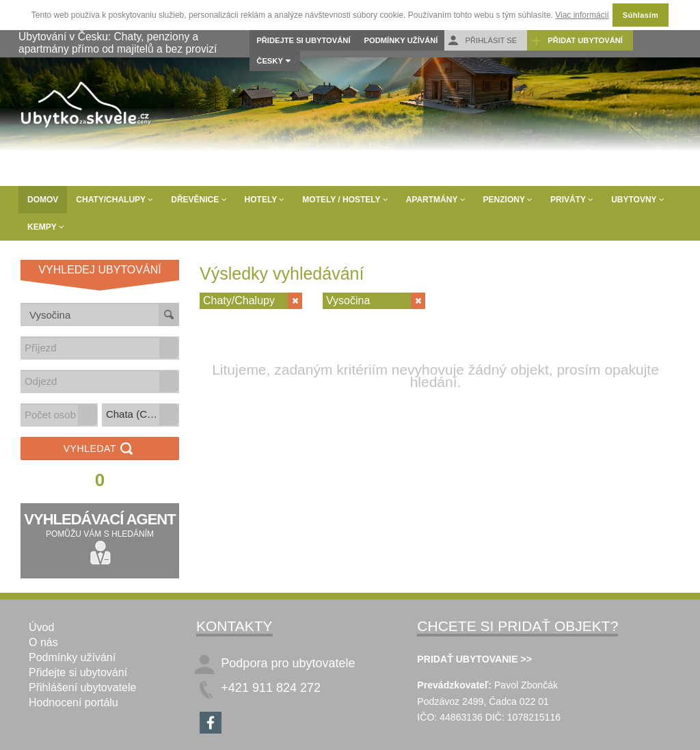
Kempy (46, 227)
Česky (270, 61)
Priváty (572, 200)
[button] (169, 348)
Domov (43, 200)
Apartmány (436, 200)
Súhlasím (641, 15)
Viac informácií (582, 15)
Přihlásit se (482, 41)
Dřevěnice (199, 200)
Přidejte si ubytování (303, 40)
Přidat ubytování (577, 41)
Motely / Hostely (345, 200)
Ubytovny (638, 200)
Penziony (508, 200)
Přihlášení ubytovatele (82, 687)
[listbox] (140, 415)
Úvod (41, 627)
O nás (43, 642)
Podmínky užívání (401, 40)
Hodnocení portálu (73, 702)
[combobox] (90, 348)
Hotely (265, 200)
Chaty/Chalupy (115, 200)
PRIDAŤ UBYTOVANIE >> (474, 659)
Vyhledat (100, 450)
